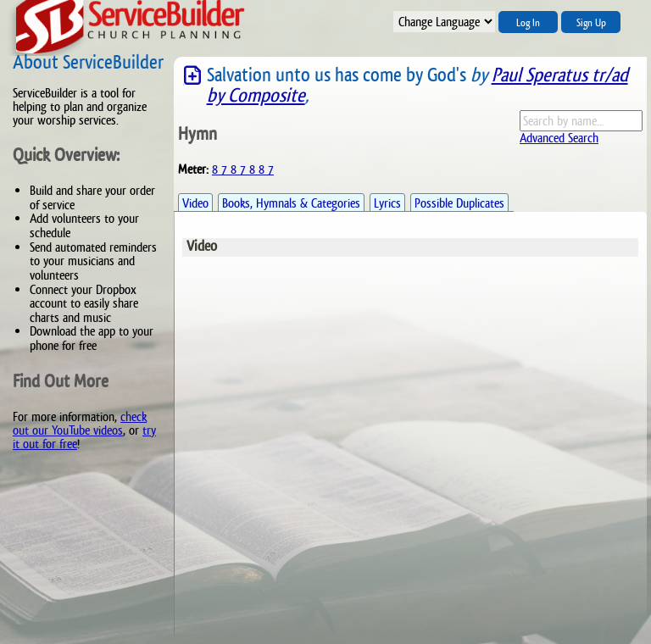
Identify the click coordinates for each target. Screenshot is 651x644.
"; (444, 22)
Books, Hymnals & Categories (291, 203)
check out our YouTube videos (80, 423)
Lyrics (387, 203)
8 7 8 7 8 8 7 (243, 169)
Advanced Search (559, 138)
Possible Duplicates (459, 203)
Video (195, 203)
